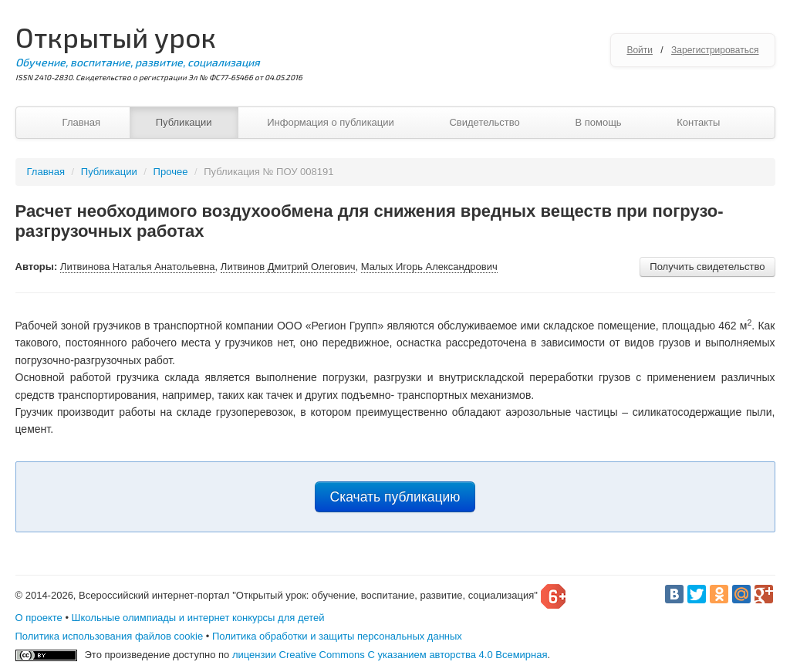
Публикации (184, 122)
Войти (640, 50)
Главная (81, 122)
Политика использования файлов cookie (110, 636)
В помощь (598, 122)
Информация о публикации (331, 122)
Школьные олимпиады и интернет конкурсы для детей (198, 618)
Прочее (171, 172)
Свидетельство (484, 122)
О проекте (39, 618)
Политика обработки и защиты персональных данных (337, 636)
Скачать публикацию (395, 497)
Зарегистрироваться (715, 50)
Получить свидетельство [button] (707, 267)
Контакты (698, 122)
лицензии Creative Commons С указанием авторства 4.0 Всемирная (390, 655)
